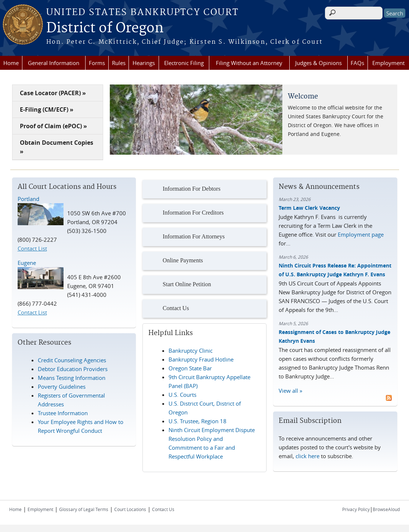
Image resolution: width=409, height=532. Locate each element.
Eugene (27, 263)
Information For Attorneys (185, 237)
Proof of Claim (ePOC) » (53, 126)
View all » (290, 391)
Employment (388, 63)
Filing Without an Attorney (249, 63)
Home (11, 63)
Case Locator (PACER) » (53, 93)
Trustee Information (63, 413)
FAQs (357, 63)
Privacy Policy (356, 509)
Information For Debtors (183, 189)
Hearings (144, 63)
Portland (28, 199)
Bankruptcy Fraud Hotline (201, 359)
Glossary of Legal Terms (84, 509)
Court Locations (130, 509)
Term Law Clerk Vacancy (309, 208)
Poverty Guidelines (62, 387)
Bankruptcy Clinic (191, 351)
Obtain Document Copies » (57, 147)
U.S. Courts (182, 395)
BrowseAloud (386, 509)
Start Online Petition (179, 285)
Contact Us (168, 309)
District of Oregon (105, 28)
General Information (54, 63)
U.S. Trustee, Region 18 (198, 421)
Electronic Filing (184, 63)
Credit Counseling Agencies (72, 360)
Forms (97, 63)
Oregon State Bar (190, 368)
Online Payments (175, 261)
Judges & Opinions (318, 63)
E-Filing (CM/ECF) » (47, 109)
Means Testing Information (72, 378)
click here (307, 456)
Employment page (361, 234)
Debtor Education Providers (73, 369)
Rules (119, 63)
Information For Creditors (185, 213)
